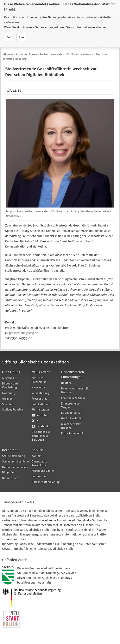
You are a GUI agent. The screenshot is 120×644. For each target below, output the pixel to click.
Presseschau (40, 399)
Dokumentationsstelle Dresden (75, 391)
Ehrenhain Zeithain (73, 398)
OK (9, 34)
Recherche (10, 450)
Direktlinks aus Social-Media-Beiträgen (41, 436)
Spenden (8, 404)
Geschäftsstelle (71, 413)
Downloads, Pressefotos (39, 464)
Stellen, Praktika (12, 410)
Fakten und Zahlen (43, 471)
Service (37, 450)
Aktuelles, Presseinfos (39, 380)
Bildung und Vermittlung (10, 386)
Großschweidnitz (72, 419)
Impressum (39, 477)
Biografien (9, 473)
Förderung (9, 393)
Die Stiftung (11, 372)
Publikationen (40, 404)
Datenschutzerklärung (45, 482)
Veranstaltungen (42, 393)
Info (21, 34)
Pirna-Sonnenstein (73, 434)
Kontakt (37, 456)
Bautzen (66, 383)
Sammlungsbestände (15, 462)
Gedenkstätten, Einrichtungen (73, 375)
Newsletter (38, 388)
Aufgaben (8, 378)
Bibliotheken (10, 478)
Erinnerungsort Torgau (71, 406)
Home (10, 55)
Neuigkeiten (41, 372)
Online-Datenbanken (15, 467)
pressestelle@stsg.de (24, 333)
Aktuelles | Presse (26, 55)
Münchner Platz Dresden (71, 426)
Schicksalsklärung (14, 456)
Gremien (7, 399)
